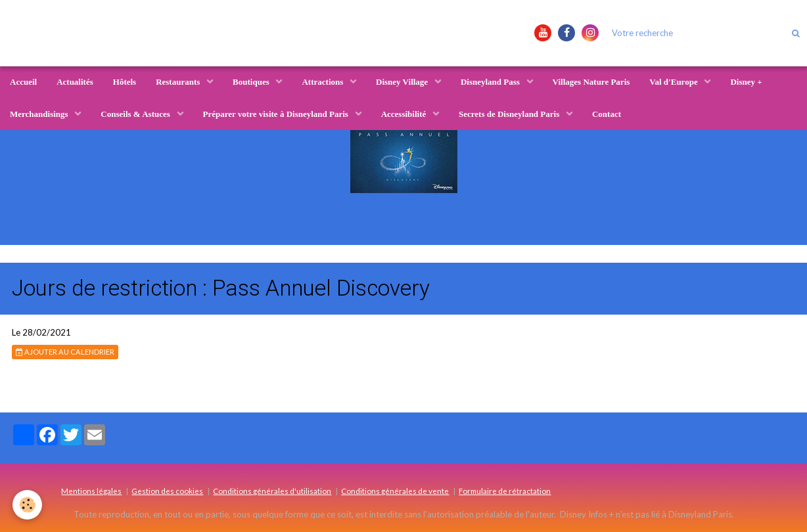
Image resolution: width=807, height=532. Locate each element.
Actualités (75, 82)
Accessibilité (405, 114)
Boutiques (252, 82)
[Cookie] (28, 505)
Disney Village (403, 82)
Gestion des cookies (167, 491)
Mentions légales (91, 491)
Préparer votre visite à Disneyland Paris (277, 114)
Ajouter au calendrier (65, 352)
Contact (607, 114)
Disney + (746, 82)
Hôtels (125, 82)
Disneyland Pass (491, 82)
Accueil (23, 82)
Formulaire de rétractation (505, 491)
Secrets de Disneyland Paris (510, 114)
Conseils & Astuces (136, 114)
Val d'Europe (675, 82)
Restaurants (179, 82)
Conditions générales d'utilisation (272, 491)
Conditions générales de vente (395, 491)
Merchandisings (40, 114)
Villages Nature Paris (591, 82)
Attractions (323, 82)
